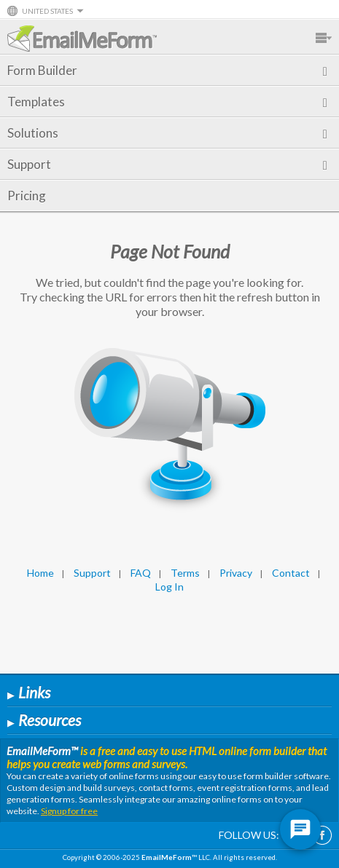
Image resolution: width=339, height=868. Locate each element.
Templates (167, 102)
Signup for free (69, 811)
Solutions (167, 133)
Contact (291, 573)
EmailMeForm (82, 39)
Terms (185, 573)
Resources (44, 720)
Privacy (236, 573)
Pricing (27, 196)
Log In (169, 587)
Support (167, 164)
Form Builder (167, 70)
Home (40, 573)
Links (29, 692)
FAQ (141, 573)
